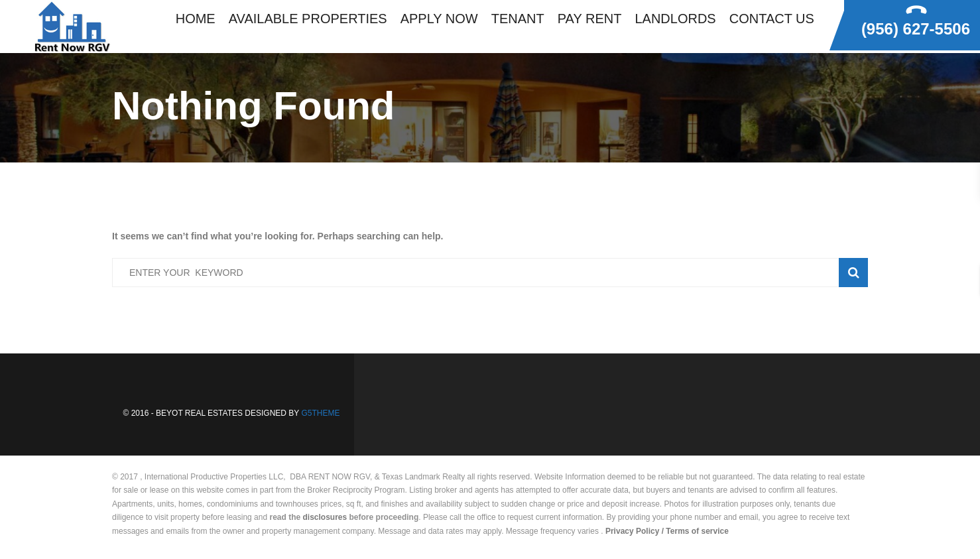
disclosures (325, 517)
